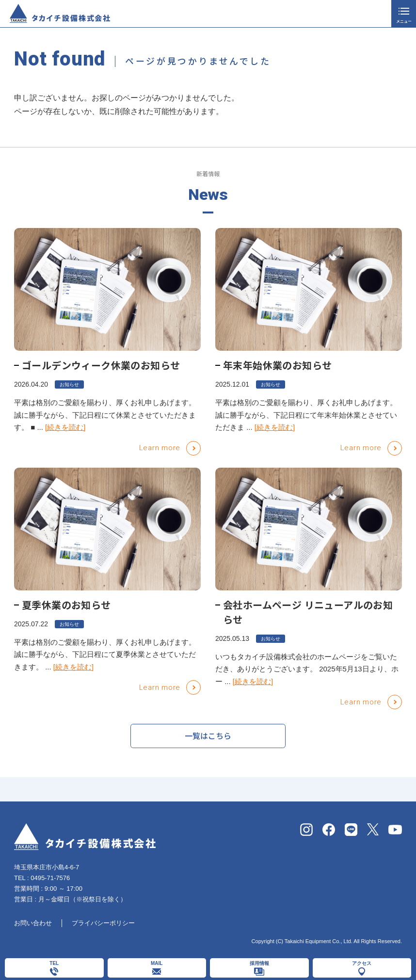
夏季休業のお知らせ (66, 605)
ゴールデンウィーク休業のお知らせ (101, 365)
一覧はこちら (208, 739)
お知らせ (69, 384)
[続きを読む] (65, 427)
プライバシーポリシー (103, 923)
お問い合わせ (33, 923)
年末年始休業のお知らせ (277, 365)
